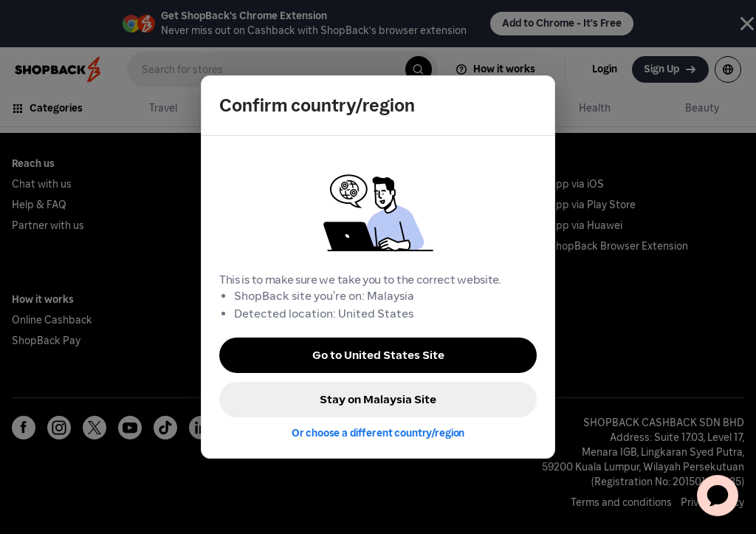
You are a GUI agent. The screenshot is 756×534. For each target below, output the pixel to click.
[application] (718, 496)
